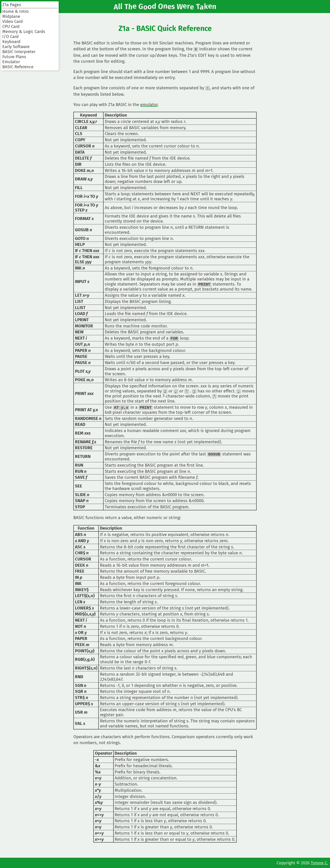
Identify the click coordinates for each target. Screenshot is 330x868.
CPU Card (11, 27)
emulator (149, 104)
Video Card (12, 22)
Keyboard (11, 42)
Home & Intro (15, 11)
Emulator (11, 62)
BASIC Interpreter (19, 52)
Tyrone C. (319, 863)
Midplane (11, 16)
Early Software (16, 47)
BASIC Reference (18, 67)
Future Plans (14, 57)
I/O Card (10, 37)
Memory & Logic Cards (24, 32)
